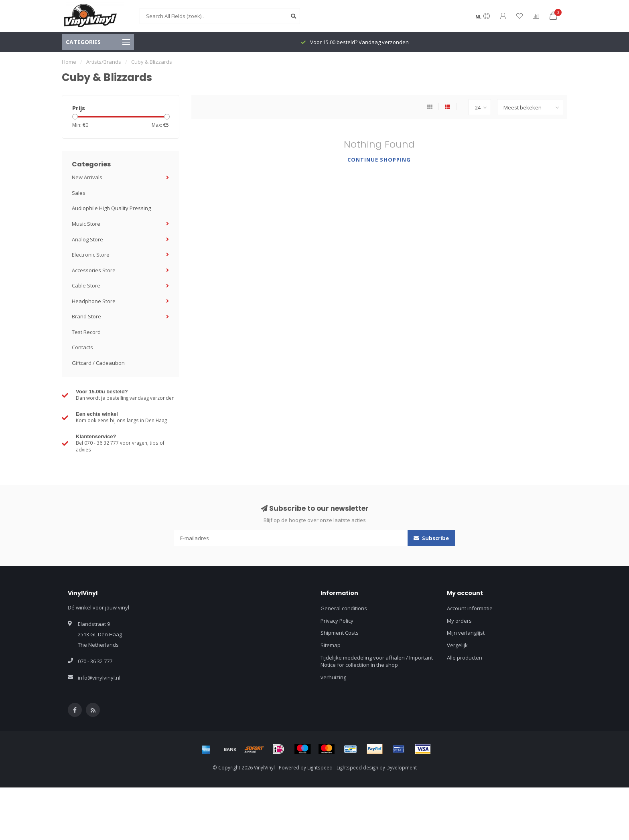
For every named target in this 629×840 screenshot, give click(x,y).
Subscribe (431, 538)
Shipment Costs (340, 633)
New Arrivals (87, 177)
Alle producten (465, 658)
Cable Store (86, 285)
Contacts (82, 347)
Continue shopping (379, 160)
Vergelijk (457, 645)
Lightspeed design (357, 767)
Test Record (86, 332)
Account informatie (470, 608)
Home (69, 62)
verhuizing (333, 677)
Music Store (86, 224)
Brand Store (86, 316)
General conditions (344, 608)
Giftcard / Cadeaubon (98, 363)
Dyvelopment (402, 767)
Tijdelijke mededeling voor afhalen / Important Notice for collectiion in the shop (377, 661)
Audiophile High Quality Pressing (111, 208)
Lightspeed (320, 767)
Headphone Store (94, 301)
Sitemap (331, 645)
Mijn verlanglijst (466, 633)
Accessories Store (94, 270)
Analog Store (87, 239)
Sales (79, 193)
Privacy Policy (337, 621)
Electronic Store (91, 255)
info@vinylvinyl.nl (99, 678)
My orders (459, 621)
